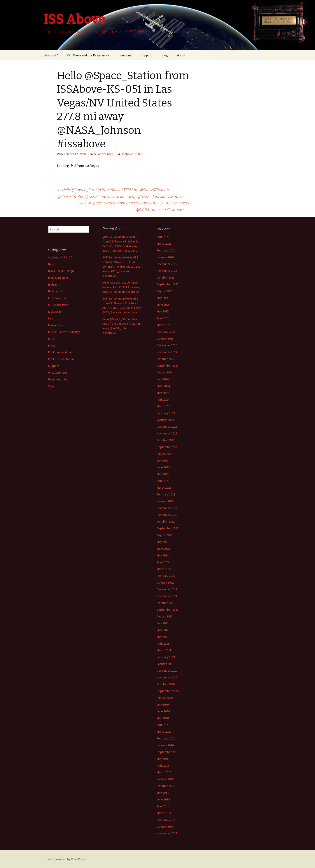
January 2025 (165, 338)
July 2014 (163, 793)
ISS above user (103, 154)
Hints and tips (57, 291)
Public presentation (61, 359)
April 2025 (163, 318)
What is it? (51, 55)
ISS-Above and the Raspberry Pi (89, 55)
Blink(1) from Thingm (61, 271)
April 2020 (163, 725)
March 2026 (164, 244)
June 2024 (163, 386)
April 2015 (163, 765)
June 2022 (163, 549)
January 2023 (165, 501)
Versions (126, 55)
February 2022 (166, 576)
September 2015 (168, 752)
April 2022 (163, 562)
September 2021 (168, 610)
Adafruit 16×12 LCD (60, 257)
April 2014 (163, 806)
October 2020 (166, 684)
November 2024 (167, 352)
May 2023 (163, 474)
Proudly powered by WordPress (65, 859)
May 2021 (163, 637)
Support (146, 55)
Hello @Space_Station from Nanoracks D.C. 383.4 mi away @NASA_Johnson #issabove (121, 287)
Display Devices (58, 278)
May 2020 (163, 718)
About (181, 55)
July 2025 (163, 298)
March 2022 (164, 569)
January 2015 (165, 779)
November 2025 (167, 271)
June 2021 (163, 630)
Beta (51, 264)
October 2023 (166, 440)
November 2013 (167, 833)
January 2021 (165, 664)
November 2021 (167, 596)
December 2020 (167, 671)
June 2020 (163, 711)
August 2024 (165, 372)
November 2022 (167, 515)
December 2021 (167, 589)
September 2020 (168, 691)
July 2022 (163, 542)
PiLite (52, 339)
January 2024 (165, 420)
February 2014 (166, 820)
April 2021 (163, 643)
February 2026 (166, 250)
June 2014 (163, 799)
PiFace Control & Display (64, 332)
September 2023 (168, 447)
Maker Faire (56, 325)
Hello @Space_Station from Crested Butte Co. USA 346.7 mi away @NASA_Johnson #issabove (133, 206)
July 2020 (163, 704)
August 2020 (165, 698)
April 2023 (163, 481)
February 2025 (166, 332)
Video (52, 386)
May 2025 (163, 311)
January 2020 (165, 745)
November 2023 (167, 433)
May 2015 (163, 759)
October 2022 (166, 521)
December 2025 (167, 264)
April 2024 (163, 399)
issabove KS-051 (132, 154)
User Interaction (59, 379)
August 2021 (165, 616)
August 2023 (165, 454)
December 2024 (167, 345)
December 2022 (167, 508)
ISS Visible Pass (58, 305)
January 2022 (165, 582)
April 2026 (163, 237)
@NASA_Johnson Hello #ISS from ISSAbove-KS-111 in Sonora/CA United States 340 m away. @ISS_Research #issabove (123, 267)
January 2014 (165, 826)
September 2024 (168, 366)
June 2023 (163, 467)
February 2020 (166, 738)
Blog (165, 55)
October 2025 (166, 277)
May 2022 (163, 555)
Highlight (54, 284)
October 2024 (166, 359)
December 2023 (167, 427)
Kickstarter (55, 312)
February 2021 (166, 657)
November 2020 (167, 677)
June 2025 (163, 305)
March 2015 (164, 772)
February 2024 (166, 413)
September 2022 (168, 528)
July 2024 (163, 379)
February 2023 (166, 494)
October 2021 (166, 603)
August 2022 (165, 535)
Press (52, 345)
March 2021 (164, 650)
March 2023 (164, 488)
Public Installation (59, 352)
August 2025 (165, 291)
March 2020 (164, 732)
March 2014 (164, 813)
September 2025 (168, 284)
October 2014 (166, 786)
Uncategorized (58, 373)
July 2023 (163, 460)
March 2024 (164, 406)
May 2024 (163, 393)
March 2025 (164, 325)
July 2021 (163, 623)
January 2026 (165, 257)
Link (51, 318)
